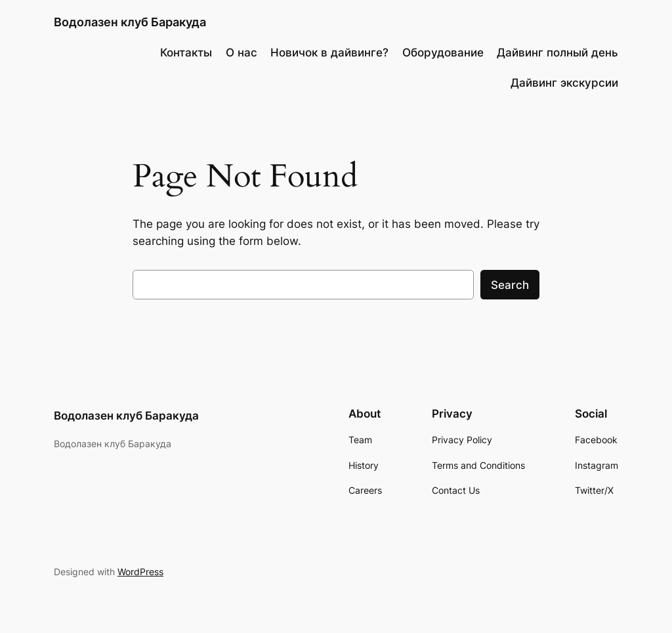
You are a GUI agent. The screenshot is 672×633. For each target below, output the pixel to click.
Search (510, 285)
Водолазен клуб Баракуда (130, 22)
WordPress (140, 572)
